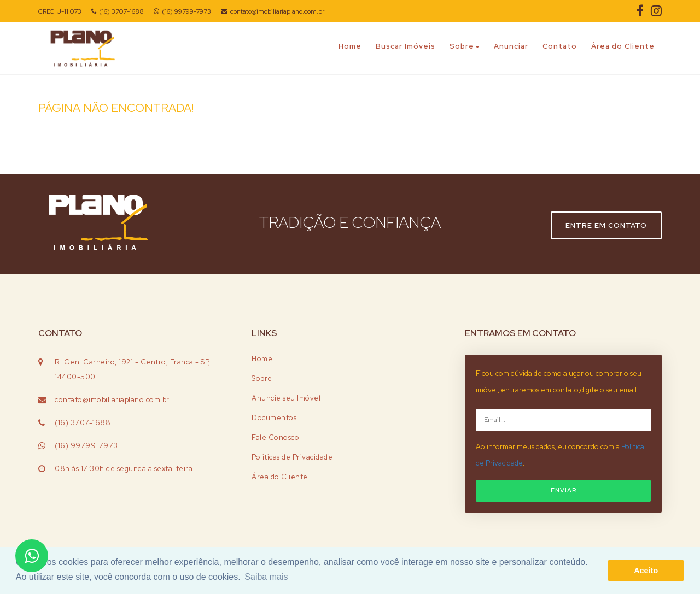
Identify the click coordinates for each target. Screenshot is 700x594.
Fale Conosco (275, 437)
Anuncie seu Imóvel (286, 398)
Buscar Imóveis (406, 46)
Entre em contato (606, 225)
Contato (560, 46)
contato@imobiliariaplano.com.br (273, 11)
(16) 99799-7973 (182, 11)
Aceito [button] (646, 571)
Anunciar (511, 46)
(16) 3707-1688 (118, 11)
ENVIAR (564, 490)
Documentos (274, 418)
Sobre (465, 46)
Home (350, 46)
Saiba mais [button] (266, 577)
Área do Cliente (623, 46)
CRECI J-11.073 (60, 11)
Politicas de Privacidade (292, 457)
